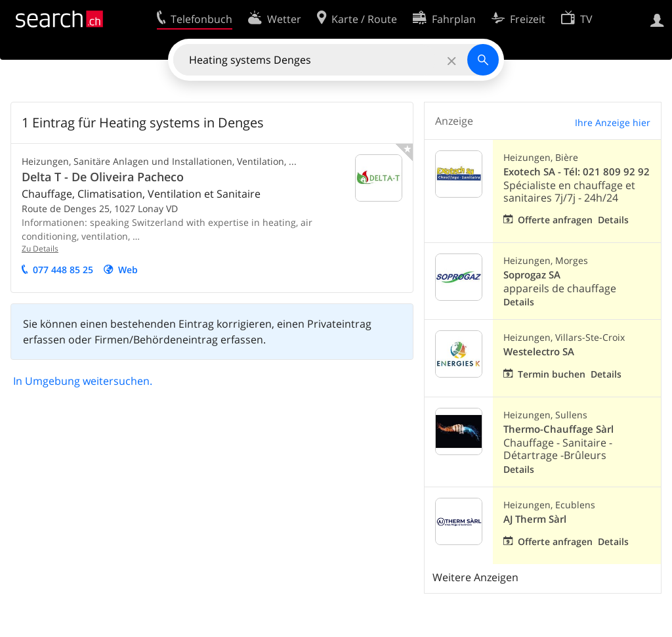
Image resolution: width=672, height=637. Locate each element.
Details (613, 220)
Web (128, 270)
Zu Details (40, 249)
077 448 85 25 (63, 270)
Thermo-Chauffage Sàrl (558, 429)
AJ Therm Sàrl (535, 519)
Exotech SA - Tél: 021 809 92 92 (577, 172)
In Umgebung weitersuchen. (83, 381)
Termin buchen (552, 374)
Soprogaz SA (532, 275)
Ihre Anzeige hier (613, 122)
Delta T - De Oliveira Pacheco (103, 177)
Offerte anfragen (555, 220)
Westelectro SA (539, 352)
